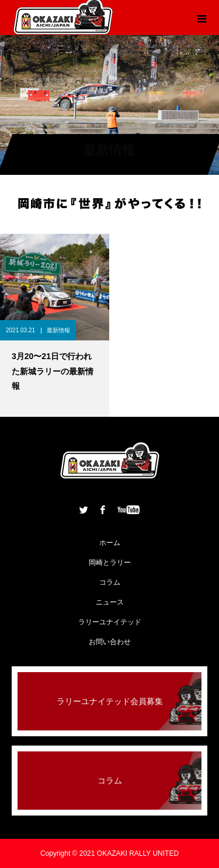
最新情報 (58, 330)
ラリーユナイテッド (110, 622)
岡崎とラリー (110, 563)
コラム (110, 582)
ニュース (110, 602)
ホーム (110, 543)
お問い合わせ (110, 642)
